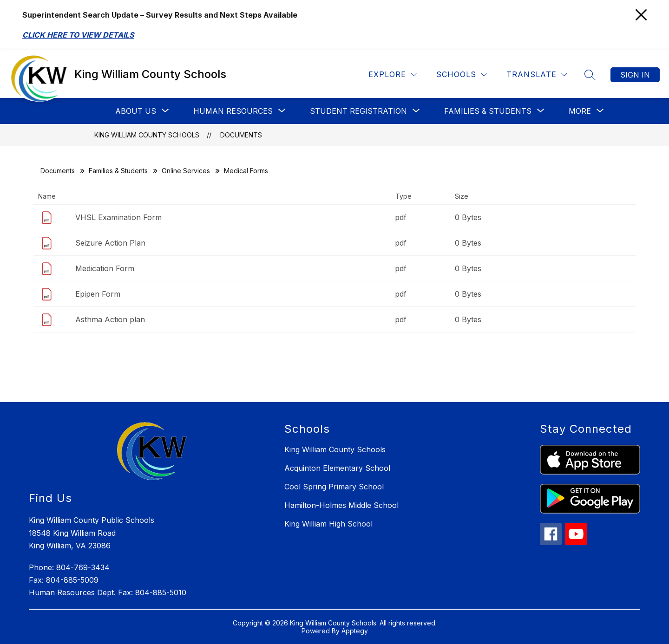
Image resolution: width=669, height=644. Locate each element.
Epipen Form (98, 294)
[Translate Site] (537, 75)
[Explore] (393, 75)
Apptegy (355, 631)
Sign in (635, 75)
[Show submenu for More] (580, 111)
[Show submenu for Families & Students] (488, 111)
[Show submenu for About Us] (136, 111)
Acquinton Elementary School (337, 468)
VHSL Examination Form (118, 217)
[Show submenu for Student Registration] (358, 111)
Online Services (186, 171)
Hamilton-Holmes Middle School (341, 505)
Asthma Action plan (110, 319)
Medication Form (105, 268)
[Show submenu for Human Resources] (233, 111)
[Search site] (590, 75)
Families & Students (118, 171)
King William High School (328, 524)
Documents (241, 135)
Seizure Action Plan (110, 243)
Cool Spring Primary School (334, 487)
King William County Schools (147, 135)
